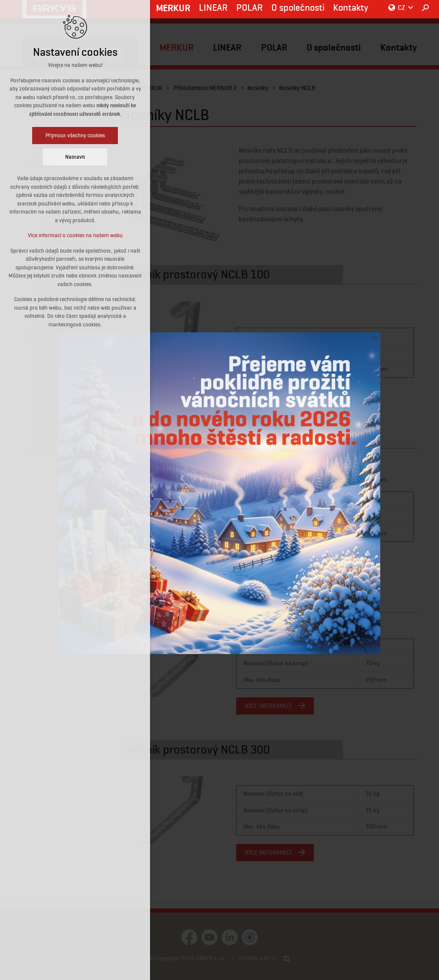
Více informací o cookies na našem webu (75, 235)
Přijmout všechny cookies (75, 135)
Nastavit (75, 157)
